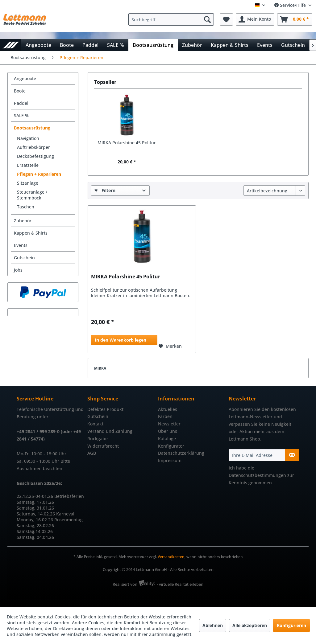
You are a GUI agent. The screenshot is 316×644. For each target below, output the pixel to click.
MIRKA (100, 368)
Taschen (26, 207)
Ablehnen (213, 625)
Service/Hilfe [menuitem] (291, 5)
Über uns (168, 431)
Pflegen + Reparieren (39, 174)
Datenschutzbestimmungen (257, 475)
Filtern (105, 190)
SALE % (21, 115)
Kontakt (95, 424)
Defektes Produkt (105, 409)
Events (21, 245)
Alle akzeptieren (250, 625)
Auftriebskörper (33, 147)
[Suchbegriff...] (171, 19)
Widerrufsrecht (103, 446)
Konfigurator (171, 446)
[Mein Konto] (255, 19)
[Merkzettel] (226, 19)
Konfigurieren (291, 625)
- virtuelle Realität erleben (180, 584)
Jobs (18, 270)
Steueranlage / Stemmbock (32, 195)
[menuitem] (173, 19)
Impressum (170, 460)
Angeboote (25, 78)
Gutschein (24, 258)
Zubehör (23, 221)
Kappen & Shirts (31, 233)
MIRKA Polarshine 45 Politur (127, 143)
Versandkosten (171, 557)
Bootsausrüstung (32, 128)
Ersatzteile (28, 165)
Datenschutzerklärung (181, 453)
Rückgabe (98, 439)
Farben (165, 416)
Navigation (28, 138)
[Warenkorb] (295, 19)
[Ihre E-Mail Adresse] (257, 455)
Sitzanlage (28, 183)
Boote (20, 91)
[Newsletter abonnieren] (292, 455)
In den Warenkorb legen (121, 340)
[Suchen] (207, 19)
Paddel (21, 103)
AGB (92, 453)
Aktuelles (168, 409)
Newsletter (169, 424)
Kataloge (167, 439)
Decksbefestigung (35, 156)
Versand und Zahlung (110, 431)
